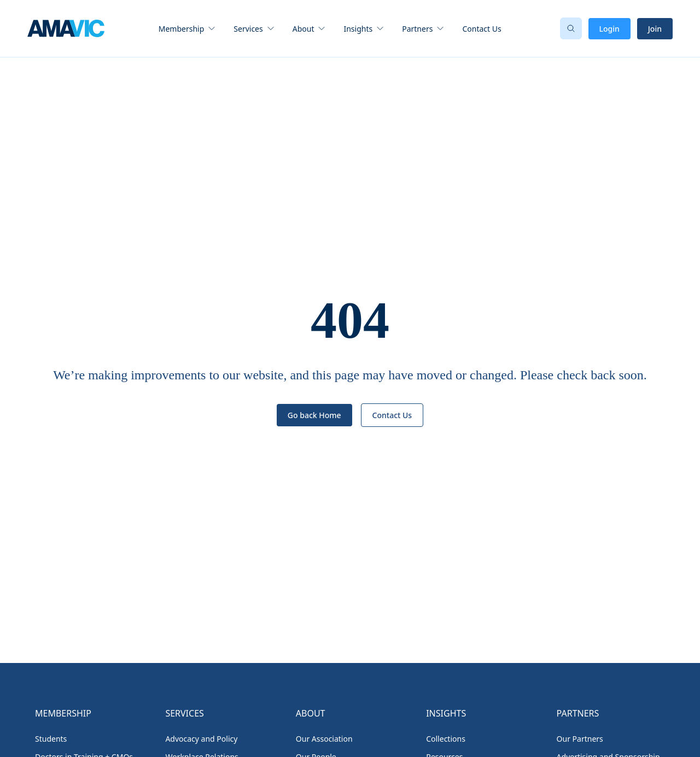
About (304, 29)
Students (51, 739)
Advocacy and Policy (201, 739)
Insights (358, 29)
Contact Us (482, 29)
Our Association (324, 739)
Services (248, 29)
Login (609, 29)
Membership (182, 29)
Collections (446, 739)
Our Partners (580, 739)
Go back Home (314, 415)
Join (655, 29)
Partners (417, 29)
